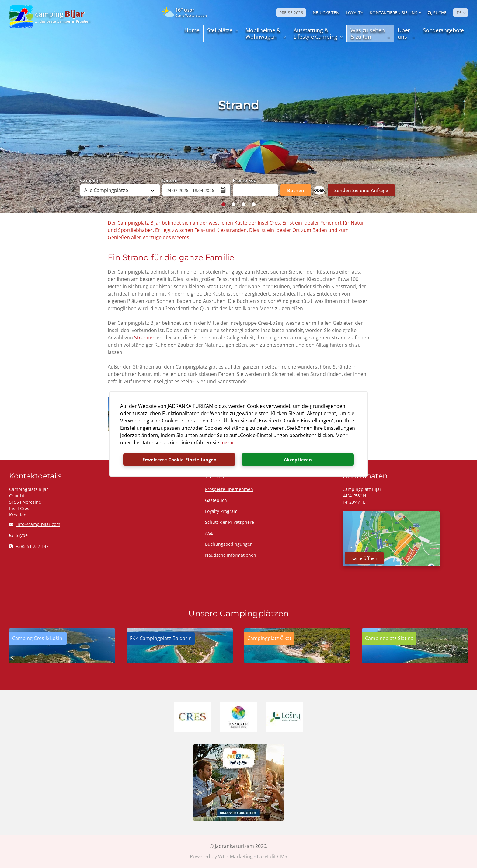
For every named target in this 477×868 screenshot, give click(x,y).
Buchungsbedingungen (229, 544)
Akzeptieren (298, 460)
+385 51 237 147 (29, 546)
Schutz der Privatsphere (230, 522)
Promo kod (245, 180)
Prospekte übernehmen (229, 489)
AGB (209, 533)
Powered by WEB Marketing (221, 856)
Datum (170, 180)
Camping (90, 180)
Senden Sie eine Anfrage (361, 190)
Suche (437, 13)
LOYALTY (354, 13)
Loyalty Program (221, 511)
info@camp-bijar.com (35, 524)
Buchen (296, 190)
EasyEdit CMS (272, 856)
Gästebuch (216, 500)
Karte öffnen (364, 558)
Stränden (145, 338)
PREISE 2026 (291, 13)
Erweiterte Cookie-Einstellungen (179, 460)
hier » (227, 443)
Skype (18, 535)
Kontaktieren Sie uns (393, 13)
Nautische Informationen (231, 555)
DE (459, 13)
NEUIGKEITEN (326, 13)
